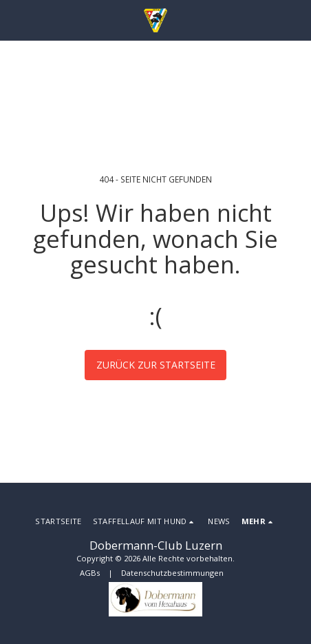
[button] (15, 20)
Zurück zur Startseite (156, 365)
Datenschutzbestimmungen (172, 573)
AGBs (90, 573)
